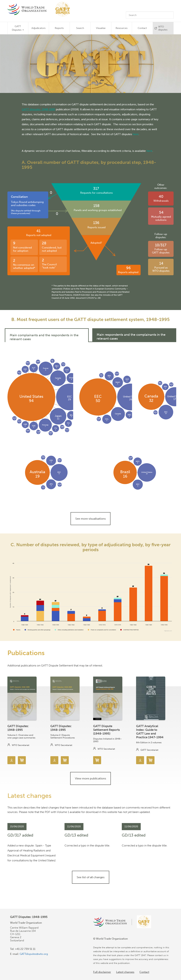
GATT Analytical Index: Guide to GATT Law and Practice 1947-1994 (150, 732)
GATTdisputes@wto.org (34, 954)
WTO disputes (163, 28)
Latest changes (125, 972)
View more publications (90, 778)
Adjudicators (38, 28)
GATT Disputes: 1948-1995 (18, 728)
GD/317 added (20, 835)
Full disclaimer (102, 972)
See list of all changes (91, 877)
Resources (122, 28)
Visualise (101, 28)
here (136, 134)
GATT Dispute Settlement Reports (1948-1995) (106, 730)
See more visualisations (90, 519)
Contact (142, 28)
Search (80, 28)
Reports (59, 28)
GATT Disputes (18, 28)
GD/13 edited (76, 835)
